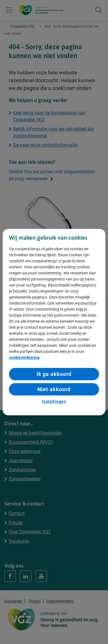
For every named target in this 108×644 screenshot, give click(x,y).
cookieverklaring (24, 357)
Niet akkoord (54, 389)
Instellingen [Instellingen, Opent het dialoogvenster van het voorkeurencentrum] (54, 402)
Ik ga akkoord (54, 374)
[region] (54, 322)
